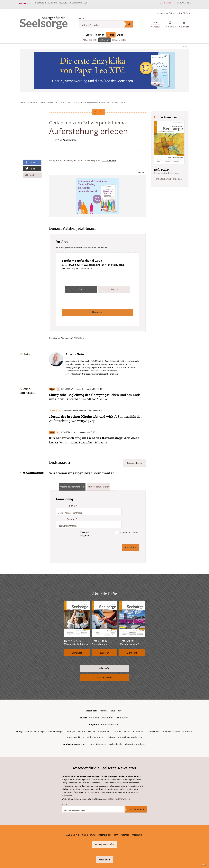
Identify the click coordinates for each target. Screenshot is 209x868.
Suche (82, 16)
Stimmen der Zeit (122, 717)
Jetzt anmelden (136, 794)
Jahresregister (119, 38)
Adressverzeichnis (110, 710)
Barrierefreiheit (121, 820)
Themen (99, 33)
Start (89, 33)
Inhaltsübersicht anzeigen (169, 176)
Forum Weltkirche (76, 723)
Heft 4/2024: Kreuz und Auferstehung (73, 429)
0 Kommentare (109, 158)
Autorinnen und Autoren (165, 11)
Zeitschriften (163, 3)
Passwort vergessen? (85, 522)
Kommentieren (135, 459)
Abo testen (97, 310)
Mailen (33, 173)
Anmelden (78, 336)
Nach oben (105, 845)
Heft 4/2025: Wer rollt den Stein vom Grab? (76, 387)
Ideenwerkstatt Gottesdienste (178, 717)
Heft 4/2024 (72, 100)
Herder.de (24, 3)
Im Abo (81, 287)
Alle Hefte (104, 654)
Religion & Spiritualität (73, 3)
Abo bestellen (104, 664)
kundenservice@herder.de (109, 730)
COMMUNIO (139, 717)
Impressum (137, 820)
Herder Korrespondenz (99, 717)
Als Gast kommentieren (103, 483)
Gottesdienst (154, 717)
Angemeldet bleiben (129, 521)
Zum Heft (77, 639)
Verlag (178, 3)
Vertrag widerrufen (105, 830)
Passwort (72, 512)
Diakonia (111, 723)
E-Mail (73, 503)
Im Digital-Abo (114, 287)
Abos (120, 33)
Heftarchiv (105, 38)
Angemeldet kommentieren (74, 483)
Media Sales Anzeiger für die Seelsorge (44, 717)
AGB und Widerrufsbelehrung (81, 820)
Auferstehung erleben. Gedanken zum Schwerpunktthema (104, 100)
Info (188, 3)
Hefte (111, 33)
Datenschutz (105, 820)
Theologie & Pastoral (45, 3)
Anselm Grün (70, 138)
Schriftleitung (184, 11)
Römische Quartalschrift (130, 723)
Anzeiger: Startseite (29, 100)
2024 (62, 100)
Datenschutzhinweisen (117, 784)
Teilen (33, 160)
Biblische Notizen (96, 723)
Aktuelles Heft (90, 38)
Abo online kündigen (135, 730)
